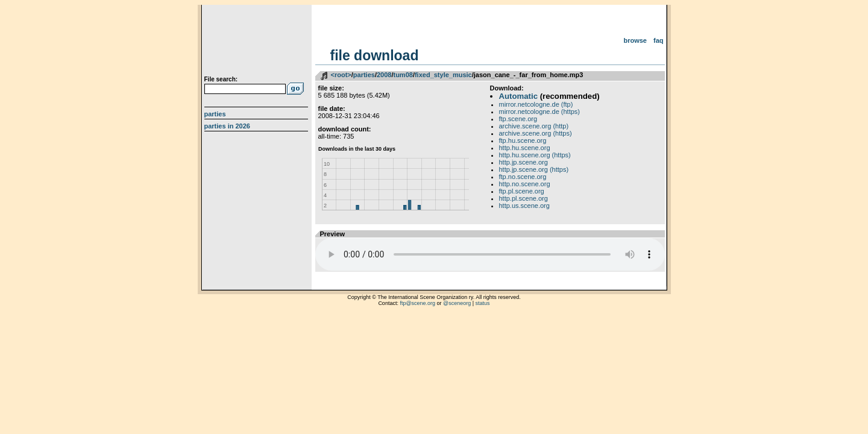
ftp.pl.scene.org (522, 191)
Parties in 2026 (227, 126)
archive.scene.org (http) (534, 126)
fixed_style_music (443, 75)
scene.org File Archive (258, 42)
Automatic (518, 96)
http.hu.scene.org (525, 148)
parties (364, 75)
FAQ (659, 40)
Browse (635, 40)
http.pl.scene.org (524, 198)
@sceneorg (457, 303)
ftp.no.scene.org (523, 177)
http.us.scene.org (524, 206)
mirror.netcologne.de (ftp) (536, 104)
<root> (341, 75)
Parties (215, 114)
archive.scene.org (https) (536, 133)
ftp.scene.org (518, 119)
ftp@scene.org (417, 303)
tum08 (403, 75)
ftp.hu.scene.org (523, 140)
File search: (221, 79)
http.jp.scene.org (524, 162)
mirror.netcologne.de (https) (540, 112)
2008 (384, 75)
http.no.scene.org (525, 184)
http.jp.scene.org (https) (534, 169)
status (483, 303)
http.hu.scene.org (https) (535, 155)
